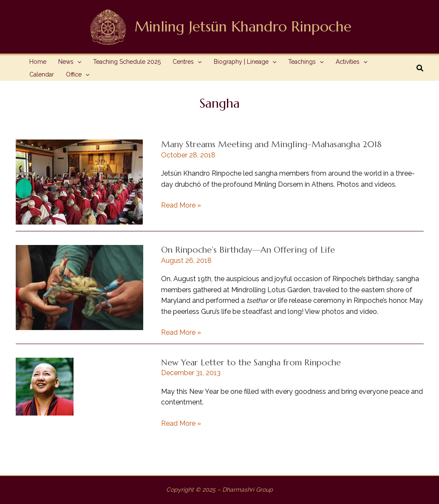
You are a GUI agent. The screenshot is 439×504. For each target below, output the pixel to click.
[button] (420, 68)
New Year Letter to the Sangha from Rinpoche (251, 363)
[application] (77, 62)
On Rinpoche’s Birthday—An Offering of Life (248, 250)
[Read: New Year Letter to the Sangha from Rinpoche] (45, 386)
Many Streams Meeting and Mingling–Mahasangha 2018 (271, 144)
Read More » (181, 205)
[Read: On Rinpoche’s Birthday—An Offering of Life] (79, 287)
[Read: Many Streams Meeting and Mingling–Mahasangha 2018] (79, 181)
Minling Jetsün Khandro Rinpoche (243, 27)
